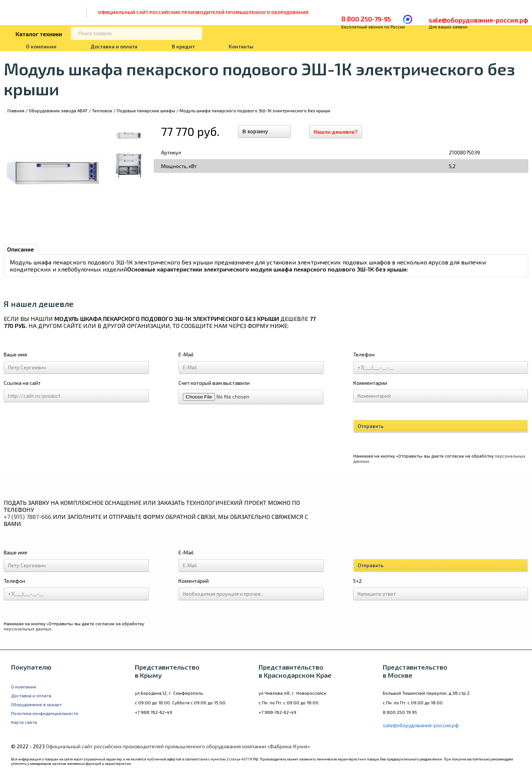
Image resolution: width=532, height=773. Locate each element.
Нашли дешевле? (336, 132)
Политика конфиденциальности (45, 713)
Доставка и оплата (114, 46)
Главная (16, 110)
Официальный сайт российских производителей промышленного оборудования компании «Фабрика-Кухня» (178, 746)
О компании (41, 46)
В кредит (183, 46)
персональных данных (28, 629)
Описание (21, 249)
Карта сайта (24, 722)
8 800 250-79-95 (366, 19)
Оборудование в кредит (36, 704)
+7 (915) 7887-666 (28, 517)
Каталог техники (39, 34)
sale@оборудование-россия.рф (478, 20)
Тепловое (102, 110)
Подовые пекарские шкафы (146, 110)
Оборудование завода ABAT (58, 110)
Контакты (241, 46)
